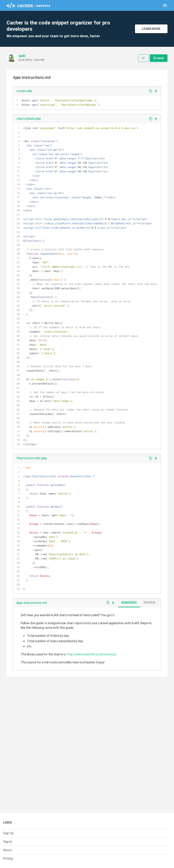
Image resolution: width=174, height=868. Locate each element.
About (7, 850)
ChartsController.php (32, 458)
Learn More (151, 29)
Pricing (8, 858)
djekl (22, 56)
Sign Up (8, 833)
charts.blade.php (29, 119)
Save (158, 58)
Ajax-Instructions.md (32, 603)
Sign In (8, 842)
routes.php (24, 91)
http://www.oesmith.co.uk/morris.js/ (92, 654)
